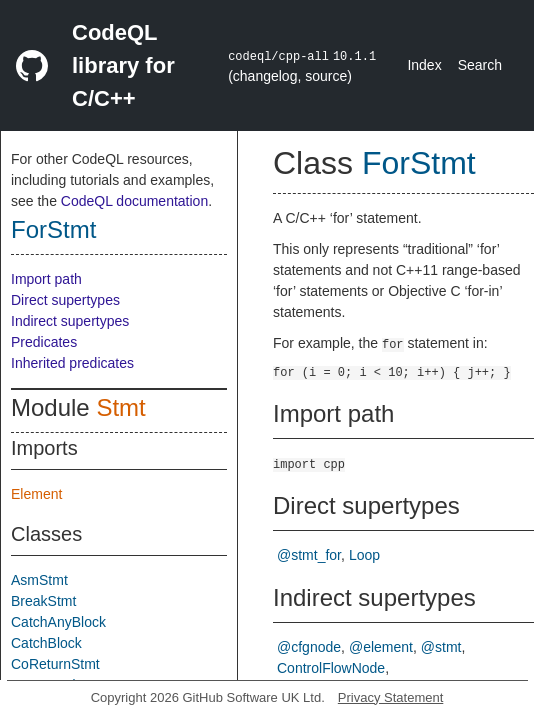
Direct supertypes (65, 300)
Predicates (44, 342)
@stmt (441, 647)
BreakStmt (43, 601)
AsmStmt (39, 580)
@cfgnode (309, 647)
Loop (364, 555)
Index (424, 65)
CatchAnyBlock (58, 622)
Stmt (120, 407)
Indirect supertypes (70, 321)
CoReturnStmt (55, 664)
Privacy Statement (391, 697)
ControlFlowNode (331, 668)
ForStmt (53, 229)
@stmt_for (309, 555)
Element (36, 494)
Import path (46, 279)
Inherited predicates (72, 363)
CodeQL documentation (134, 201)
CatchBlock (46, 643)
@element (381, 647)
